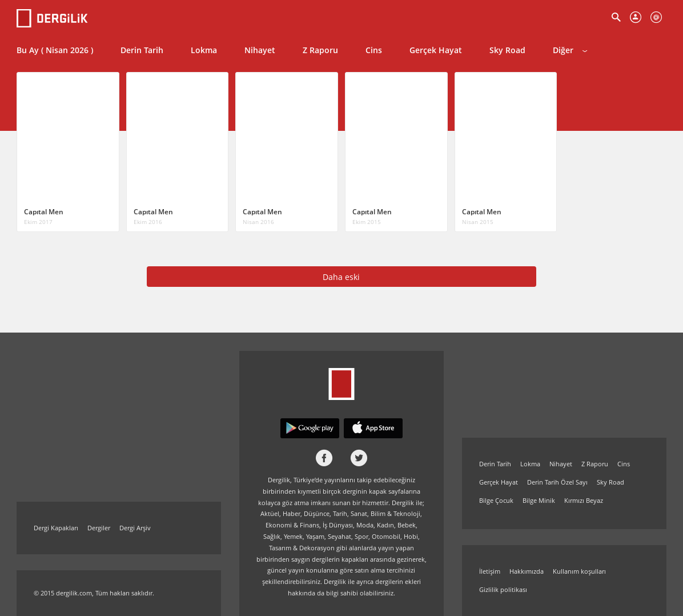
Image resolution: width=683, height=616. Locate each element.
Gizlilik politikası (503, 589)
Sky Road (507, 50)
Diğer (570, 50)
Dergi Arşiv (135, 528)
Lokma (204, 50)
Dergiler (99, 528)
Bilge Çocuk (496, 500)
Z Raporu (320, 50)
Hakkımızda (527, 571)
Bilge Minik (539, 500)
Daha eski (341, 277)
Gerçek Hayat (436, 50)
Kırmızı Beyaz (584, 500)
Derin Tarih (142, 50)
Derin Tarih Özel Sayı (557, 482)
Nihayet (260, 50)
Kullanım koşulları (579, 571)
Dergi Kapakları (56, 528)
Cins (374, 50)
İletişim (490, 571)
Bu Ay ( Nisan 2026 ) (55, 50)
